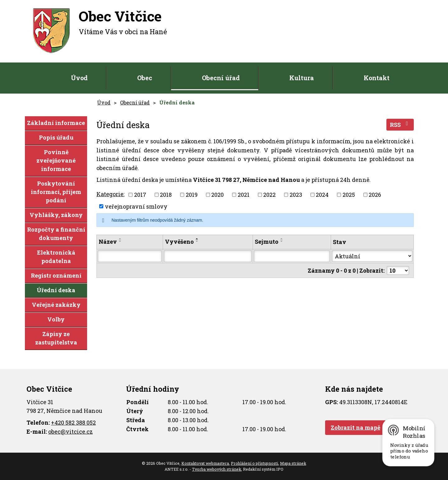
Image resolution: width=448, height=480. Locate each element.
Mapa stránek (293, 463)
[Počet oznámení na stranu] (398, 270)
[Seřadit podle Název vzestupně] (120, 239)
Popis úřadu (56, 137)
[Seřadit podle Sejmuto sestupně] (282, 241)
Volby (56, 319)
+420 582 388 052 (73, 422)
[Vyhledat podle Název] (130, 256)
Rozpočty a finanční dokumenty (56, 234)
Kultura (302, 78)
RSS (400, 125)
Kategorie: (110, 194)
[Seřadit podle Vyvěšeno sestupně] (197, 241)
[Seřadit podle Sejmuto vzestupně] (282, 239)
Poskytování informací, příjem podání (56, 192)
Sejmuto (267, 242)
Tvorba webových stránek (217, 469)
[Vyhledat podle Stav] (372, 256)
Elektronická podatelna (56, 257)
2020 (217, 195)
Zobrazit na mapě (355, 427)
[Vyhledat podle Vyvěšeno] (208, 256)
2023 (296, 195)
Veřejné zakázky (56, 305)
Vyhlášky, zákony (56, 215)
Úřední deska (56, 290)
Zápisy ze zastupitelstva (56, 338)
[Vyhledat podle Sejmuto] (292, 256)
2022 (269, 195)
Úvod (79, 78)
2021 (244, 195)
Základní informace (56, 123)
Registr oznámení (56, 275)
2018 (166, 195)
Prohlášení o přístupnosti (254, 463)
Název (108, 242)
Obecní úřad (221, 78)
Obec (145, 78)
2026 (375, 195)
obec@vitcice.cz (70, 432)
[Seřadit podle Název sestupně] (120, 241)
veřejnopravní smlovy (136, 206)
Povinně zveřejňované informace (56, 160)
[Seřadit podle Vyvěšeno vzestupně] (197, 239)
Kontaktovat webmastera (205, 463)
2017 (140, 195)
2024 (322, 195)
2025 (349, 195)
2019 (192, 195)
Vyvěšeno (179, 242)
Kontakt (377, 78)
